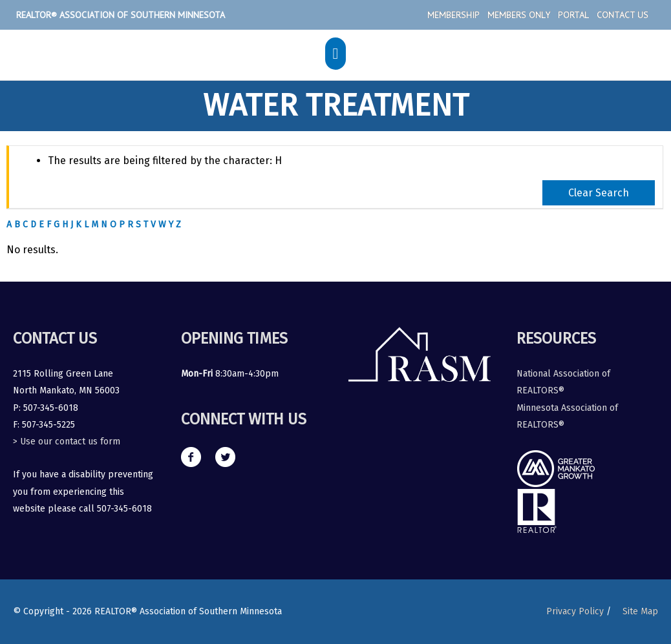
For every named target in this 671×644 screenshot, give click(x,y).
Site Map (640, 611)
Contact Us (623, 15)
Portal (573, 15)
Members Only (519, 15)
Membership (453, 15)
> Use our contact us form (67, 441)
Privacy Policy (575, 611)
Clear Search (599, 193)
